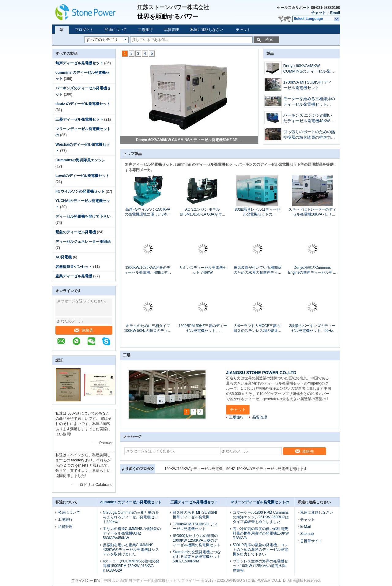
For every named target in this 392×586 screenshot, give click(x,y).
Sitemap (307, 534)
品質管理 (171, 30)
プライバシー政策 (86, 580)
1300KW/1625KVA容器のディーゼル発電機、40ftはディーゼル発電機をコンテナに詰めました (148, 270)
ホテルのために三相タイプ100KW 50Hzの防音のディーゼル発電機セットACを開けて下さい (148, 328)
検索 (269, 40)
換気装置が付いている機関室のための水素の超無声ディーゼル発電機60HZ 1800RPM (258, 270)
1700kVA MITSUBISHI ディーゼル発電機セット (308, 85)
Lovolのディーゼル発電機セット (82, 176)
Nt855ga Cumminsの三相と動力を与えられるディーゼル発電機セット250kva (131, 517)
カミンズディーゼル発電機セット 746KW (203, 270)
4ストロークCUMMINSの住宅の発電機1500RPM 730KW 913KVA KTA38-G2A (131, 566)
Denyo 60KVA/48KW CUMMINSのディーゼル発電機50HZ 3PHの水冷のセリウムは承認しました (190, 140)
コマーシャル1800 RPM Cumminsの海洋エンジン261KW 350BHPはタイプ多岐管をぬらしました (261, 517)
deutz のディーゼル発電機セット (83, 104)
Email (335, 13)
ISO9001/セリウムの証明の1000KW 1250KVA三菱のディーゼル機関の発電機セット (197, 540)
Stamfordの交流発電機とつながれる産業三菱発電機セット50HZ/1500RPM (197, 557)
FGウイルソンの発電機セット (80, 191)
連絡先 (84, 330)
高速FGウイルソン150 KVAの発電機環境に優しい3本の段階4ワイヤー (148, 212)
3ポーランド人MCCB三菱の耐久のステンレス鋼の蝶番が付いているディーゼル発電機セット (258, 328)
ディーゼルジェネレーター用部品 (83, 242)
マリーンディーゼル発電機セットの (260, 502)
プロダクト (84, 30)
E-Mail (305, 527)
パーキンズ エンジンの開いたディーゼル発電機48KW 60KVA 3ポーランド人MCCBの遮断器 (309, 119)
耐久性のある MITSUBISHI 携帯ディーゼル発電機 (195, 515)
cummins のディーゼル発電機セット (131, 502)
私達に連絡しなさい (207, 30)
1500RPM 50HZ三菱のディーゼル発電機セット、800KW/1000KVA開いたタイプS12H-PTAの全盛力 (202, 328)
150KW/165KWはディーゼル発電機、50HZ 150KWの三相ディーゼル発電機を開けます (236, 469)
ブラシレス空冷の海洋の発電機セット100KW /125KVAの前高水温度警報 (260, 566)
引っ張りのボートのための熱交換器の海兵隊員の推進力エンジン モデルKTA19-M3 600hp (309, 135)
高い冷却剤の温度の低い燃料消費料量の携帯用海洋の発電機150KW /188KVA (261, 533)
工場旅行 (145, 30)
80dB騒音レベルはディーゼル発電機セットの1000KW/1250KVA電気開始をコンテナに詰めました (257, 212)
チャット (318, 13)
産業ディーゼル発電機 (74, 276)
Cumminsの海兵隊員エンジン (80, 160)
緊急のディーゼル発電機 (76, 232)
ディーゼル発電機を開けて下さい (83, 216)
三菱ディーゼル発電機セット (79, 119)
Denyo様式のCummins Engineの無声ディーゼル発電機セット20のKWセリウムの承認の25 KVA (312, 270)
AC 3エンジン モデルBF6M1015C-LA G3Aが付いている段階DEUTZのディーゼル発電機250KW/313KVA (203, 212)
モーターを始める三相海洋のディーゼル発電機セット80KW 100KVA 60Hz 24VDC (309, 102)
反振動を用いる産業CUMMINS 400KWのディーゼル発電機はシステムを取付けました (131, 550)
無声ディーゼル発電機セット (79, 63)
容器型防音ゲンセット (74, 267)
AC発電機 (64, 257)
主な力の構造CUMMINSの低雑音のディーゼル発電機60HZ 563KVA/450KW (132, 533)
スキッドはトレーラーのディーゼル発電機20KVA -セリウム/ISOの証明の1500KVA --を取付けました (312, 212)
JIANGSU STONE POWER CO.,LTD (261, 373)
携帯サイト (311, 541)
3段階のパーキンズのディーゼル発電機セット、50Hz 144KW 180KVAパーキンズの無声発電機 (312, 328)
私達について (116, 30)
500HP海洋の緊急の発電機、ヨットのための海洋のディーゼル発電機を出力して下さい (260, 550)
